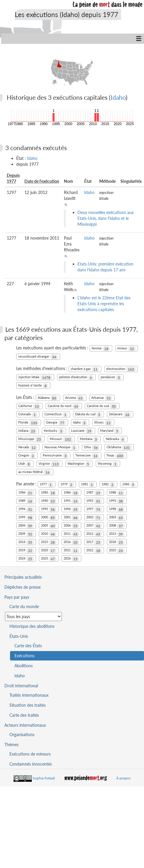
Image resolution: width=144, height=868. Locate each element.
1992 (94, 501)
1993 (117, 501)
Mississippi (30, 439)
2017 (94, 542)
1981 (88, 485)
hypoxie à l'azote (33, 386)
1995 (49, 509)
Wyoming (108, 464)
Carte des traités (24, 715)
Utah (25, 464)
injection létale (35, 377)
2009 (26, 534)
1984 (26, 493)
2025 (49, 559)
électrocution (121, 369)
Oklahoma (119, 448)
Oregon (27, 456)
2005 (49, 526)
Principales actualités (23, 577)
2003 (117, 518)
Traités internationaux (29, 695)
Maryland (110, 431)
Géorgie (56, 423)
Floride (29, 423)
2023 (117, 551)
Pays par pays (17, 597)
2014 (26, 542)
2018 (117, 542)
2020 (49, 551)
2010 (49, 534)
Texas (116, 456)
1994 (26, 509)
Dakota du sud (88, 415)
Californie (29, 406)
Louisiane (82, 431)
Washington (79, 464)
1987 (94, 493)
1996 (71, 509)
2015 (49, 542)
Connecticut (56, 415)
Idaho (118, 97)
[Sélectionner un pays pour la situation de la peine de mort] (33, 616)
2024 (26, 559)
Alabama (48, 398)
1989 (26, 501)
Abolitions (24, 666)
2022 (94, 551)
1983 (129, 485)
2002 (94, 518)
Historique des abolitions (32, 626)
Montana (89, 439)
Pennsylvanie (56, 456)
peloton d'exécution (76, 377)
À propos (123, 778)
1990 (49, 501)
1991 (71, 501)
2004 (26, 526)
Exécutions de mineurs (30, 754)
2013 (117, 534)
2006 (71, 526)
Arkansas (102, 398)
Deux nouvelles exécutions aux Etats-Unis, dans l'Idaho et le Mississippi (106, 218)
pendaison (111, 377)
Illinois (103, 423)
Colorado (28, 415)
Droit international (21, 686)
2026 (71, 559)
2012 (94, 534)
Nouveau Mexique (61, 448)
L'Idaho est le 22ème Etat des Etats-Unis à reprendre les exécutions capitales (104, 304)
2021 (71, 551)
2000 (49, 518)
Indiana (28, 431)
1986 (71, 493)
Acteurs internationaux (25, 725)
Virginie (49, 464)
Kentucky (54, 431)
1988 (117, 493)
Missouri (61, 439)
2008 (117, 526)
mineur (126, 349)
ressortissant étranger (38, 357)
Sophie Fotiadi (44, 778)
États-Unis (19, 636)
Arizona (75, 398)
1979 (67, 485)
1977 (47, 485)
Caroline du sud (102, 406)
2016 (71, 542)
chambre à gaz (85, 369)
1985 (49, 493)
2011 (71, 534)
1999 (26, 518)
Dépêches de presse (23, 587)
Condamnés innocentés (31, 764)
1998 (117, 509)
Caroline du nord (64, 406)
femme (101, 349)
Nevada (28, 448)
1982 (108, 485)
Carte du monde (24, 606)
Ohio (92, 448)
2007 (94, 526)
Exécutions (24, 656)
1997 (94, 509)
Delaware (120, 415)
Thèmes (11, 745)
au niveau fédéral (35, 472)
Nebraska (116, 439)
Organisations (22, 735)
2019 (26, 551)
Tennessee (87, 456)
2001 (71, 518)
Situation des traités (28, 705)
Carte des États (28, 646)
